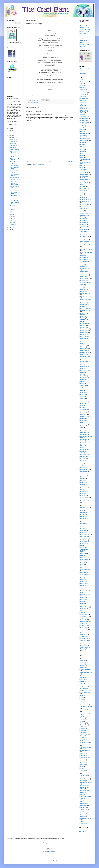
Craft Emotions (84, 261)
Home (50, 162)
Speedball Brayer (85, 640)
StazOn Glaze (84, 678)
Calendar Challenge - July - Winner (15, 200)
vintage (82, 768)
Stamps (82, 664)
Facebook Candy (85, 367)
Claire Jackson (84, 208)
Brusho (82, 150)
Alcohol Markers (84, 102)
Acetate (82, 84)
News (82, 545)
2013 (10, 227)
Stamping (83, 660)
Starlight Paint (84, 668)
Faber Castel (84, 363)
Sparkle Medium (84, 638)
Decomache (83, 303)
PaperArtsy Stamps (85, 569)
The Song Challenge (85, 710)
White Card (83, 794)
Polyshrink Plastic (85, 591)
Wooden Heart (84, 809)
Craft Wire (83, 267)
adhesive (83, 87)
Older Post (71, 162)
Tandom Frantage (85, 705)
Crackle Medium (84, 257)
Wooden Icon (84, 811)
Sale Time (83, 612)
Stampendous (84, 646)
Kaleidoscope (84, 473)
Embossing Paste (85, 354)
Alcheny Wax (84, 95)
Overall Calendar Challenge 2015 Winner (84, 551)
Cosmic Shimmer (85, 240)
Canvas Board (84, 169)
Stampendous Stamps (86, 654)
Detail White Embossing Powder (85, 317)
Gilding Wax (83, 396)
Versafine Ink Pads (85, 757)
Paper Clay (83, 555)
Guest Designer (84, 411)
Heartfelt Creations (85, 417)
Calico (82, 165)
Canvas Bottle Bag (85, 171)
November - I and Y (85, 26)
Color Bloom (83, 224)
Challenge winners (85, 200)
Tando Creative (84, 703)
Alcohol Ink (83, 97)
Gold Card (83, 406)
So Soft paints (84, 637)
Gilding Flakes (84, 394)
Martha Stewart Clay (85, 501)
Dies (81, 322)
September (13, 145)
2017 (10, 133)
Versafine (83, 755)
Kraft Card (83, 484)
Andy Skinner (84, 117)
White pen (83, 800)
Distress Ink (83, 325)
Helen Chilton (84, 420)
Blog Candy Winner (85, 139)
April (11, 218)
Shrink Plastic (84, 627)
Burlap (82, 155)
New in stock (83, 544)
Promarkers (83, 598)
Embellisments (84, 351)
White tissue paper (85, 802)
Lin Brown (83, 490)
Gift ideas (83, 393)
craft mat (83, 265)
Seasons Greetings (85, 622)
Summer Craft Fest (85, 691)
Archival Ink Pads (85, 122)
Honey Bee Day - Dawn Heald (14, 180)
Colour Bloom (84, 229)
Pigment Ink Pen (84, 583)
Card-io (82, 194)
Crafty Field (83, 277)
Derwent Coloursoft (85, 308)
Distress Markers (84, 329)
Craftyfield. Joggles (85, 282)
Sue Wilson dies (84, 689)
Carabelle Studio (84, 175)
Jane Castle (83, 458)
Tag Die (82, 697)
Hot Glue (83, 431)
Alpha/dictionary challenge (84, 105)
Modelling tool (84, 540)
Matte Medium (84, 515)
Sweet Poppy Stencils (86, 692)
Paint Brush (83, 554)
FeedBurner (53, 852)
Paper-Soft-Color (84, 559)
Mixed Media (83, 533)
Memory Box (83, 518)
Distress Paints (84, 335)
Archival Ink (83, 120)
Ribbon (82, 605)
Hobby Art (83, 422)
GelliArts (82, 383)
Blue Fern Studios (85, 141)
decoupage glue (84, 305)
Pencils (82, 578)
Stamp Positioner (85, 642)
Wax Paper (83, 781)
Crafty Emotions (84, 275)
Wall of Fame (84, 775)
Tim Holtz (83, 718)
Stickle (82, 683)
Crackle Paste (84, 259)
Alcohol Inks (83, 100)
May (11, 216)
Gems (82, 389)
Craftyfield (83, 280)
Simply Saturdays (85, 631)
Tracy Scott (83, 732)
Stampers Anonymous (86, 657)
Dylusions (83, 347)
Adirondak (83, 89)
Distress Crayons (85, 323)
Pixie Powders (84, 587)
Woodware (83, 817)
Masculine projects (85, 507)
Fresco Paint (83, 378)
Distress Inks (84, 327)
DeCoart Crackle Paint (86, 296)
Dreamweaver (84, 340)
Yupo (82, 822)
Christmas (83, 206)
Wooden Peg (84, 813)
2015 (10, 137)
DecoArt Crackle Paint (86, 293)
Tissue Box (83, 727)
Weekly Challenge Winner (14, 162)
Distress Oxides (84, 333)
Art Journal (83, 124)
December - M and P (85, 24)
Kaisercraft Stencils (85, 469)
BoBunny (83, 144)
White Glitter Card (85, 796)
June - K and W (84, 35)
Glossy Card (83, 404)
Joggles (82, 466)
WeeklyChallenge (34, 103)
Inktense (82, 448)
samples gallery (84, 614)
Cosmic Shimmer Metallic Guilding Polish (86, 249)
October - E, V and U (85, 28)
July (11, 212)
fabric (82, 365)
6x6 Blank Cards (84, 82)
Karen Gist (83, 475)
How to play (83, 46)
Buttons (82, 157)
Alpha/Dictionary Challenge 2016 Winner (84, 112)
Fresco (82, 374)
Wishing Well (84, 807)
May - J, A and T (84, 37)
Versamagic (83, 759)
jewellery (83, 460)
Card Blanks (83, 188)
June (12, 214)
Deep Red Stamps (85, 307)
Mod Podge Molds (85, 536)
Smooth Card (84, 635)
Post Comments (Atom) (39, 164)
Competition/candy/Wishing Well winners (86, 235)
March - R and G (84, 41)
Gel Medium (83, 380)
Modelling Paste (84, 538)
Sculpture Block (84, 620)
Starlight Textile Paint (85, 669)
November (13, 141)
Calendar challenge (85, 159)
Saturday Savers (84, 616)
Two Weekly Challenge (86, 744)
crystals (82, 284)
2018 (10, 131)
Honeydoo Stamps (85, 429)
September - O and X (86, 30)
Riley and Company (85, 607)
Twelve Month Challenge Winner (85, 742)
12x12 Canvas (84, 80)
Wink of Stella (84, 806)
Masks (82, 511)
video (82, 767)
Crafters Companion (85, 269)
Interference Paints (85, 455)
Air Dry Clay (83, 91)
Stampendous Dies (85, 652)
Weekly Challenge (14, 149)
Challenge (83, 198)
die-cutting (83, 320)
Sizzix (82, 633)
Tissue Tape (83, 730)
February (13, 223)
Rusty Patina (83, 609)
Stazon (82, 676)
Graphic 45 (83, 407)
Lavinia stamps (84, 488)
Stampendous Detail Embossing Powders (85, 648)
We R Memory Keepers (86, 783)
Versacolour (83, 754)
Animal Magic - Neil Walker (15, 159)
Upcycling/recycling (85, 750)
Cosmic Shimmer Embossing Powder (85, 242)
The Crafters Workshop (86, 707)
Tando (82, 701)
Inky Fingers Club (85, 450)
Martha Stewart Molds (86, 504)
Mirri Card (83, 529)
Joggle (82, 464)
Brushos (82, 154)
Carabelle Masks (84, 173)
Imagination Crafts (85, 435)
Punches (83, 601)
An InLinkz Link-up (31, 96)
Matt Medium (84, 513)
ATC (81, 128)
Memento (83, 516)
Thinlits (82, 716)
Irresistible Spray (84, 456)
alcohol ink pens (84, 98)
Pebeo (82, 576)
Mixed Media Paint (85, 534)
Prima (82, 593)
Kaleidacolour (84, 471)
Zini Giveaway (84, 824)
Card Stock (83, 190)
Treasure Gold (84, 736)
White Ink (83, 798)
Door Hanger (84, 338)
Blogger (56, 860)
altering (82, 115)
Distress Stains (84, 336)
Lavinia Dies (83, 486)
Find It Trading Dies (85, 370)
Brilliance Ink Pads (85, 148)
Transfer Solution (85, 734)
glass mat (83, 398)
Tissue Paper (84, 729)
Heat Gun (83, 418)
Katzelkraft (83, 479)
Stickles (82, 685)
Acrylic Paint (83, 86)
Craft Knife (83, 263)
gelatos (82, 381)
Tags (82, 699)
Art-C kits (83, 126)
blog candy (83, 137)
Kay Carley (83, 481)
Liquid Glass (83, 493)
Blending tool (84, 135)
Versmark (83, 765)
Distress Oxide (84, 331)
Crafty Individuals (85, 279)
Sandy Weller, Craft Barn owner (85, 73)
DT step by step (84, 345)
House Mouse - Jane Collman (15, 196)
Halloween (83, 413)
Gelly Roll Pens (84, 387)
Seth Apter (83, 624)
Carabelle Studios (85, 183)
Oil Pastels (83, 547)
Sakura (82, 611)
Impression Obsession (86, 443)
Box (81, 146)
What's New (83, 793)
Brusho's (82, 152)
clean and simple (84, 214)
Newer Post (30, 162)
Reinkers (83, 603)
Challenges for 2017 (85, 201)
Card (82, 185)
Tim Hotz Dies (84, 725)
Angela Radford (84, 118)
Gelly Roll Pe (84, 385)
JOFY (82, 462)
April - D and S (84, 39)
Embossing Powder (85, 356)
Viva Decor (83, 770)
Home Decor (83, 424)
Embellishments (84, 349)
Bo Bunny (83, 142)
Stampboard (83, 644)
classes (82, 210)
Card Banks (83, 187)
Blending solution (85, 133)
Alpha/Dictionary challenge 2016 (84, 108)
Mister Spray (83, 531)
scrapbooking (84, 618)
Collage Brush (84, 221)
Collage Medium (84, 222)
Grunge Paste (84, 409)
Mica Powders (84, 525)
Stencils (82, 681)
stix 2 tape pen (84, 687)
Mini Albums (83, 527)
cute (81, 288)
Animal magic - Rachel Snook (14, 152)
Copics (82, 238)
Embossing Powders (85, 358)
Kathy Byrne (83, 477)
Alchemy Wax (84, 93)
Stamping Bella (84, 662)
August (12, 148)
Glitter (82, 400)
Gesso (82, 391)
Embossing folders (85, 352)
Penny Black (83, 580)
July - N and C (84, 33)
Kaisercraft (83, 468)
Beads (82, 131)
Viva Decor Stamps (85, 772)
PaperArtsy (83, 561)
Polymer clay (84, 589)
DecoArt (82, 292)
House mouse (84, 433)
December (13, 139)
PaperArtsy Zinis (84, 572)
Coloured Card (84, 231)
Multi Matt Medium (85, 542)
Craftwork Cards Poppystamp (84, 272)
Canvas (82, 167)
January (12, 225)
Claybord (83, 212)
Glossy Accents (84, 402)
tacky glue (83, 696)
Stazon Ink (83, 679)
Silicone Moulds (84, 629)
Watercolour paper (85, 777)
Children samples (85, 205)
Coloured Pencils (85, 233)
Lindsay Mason (84, 492)
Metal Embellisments (85, 520)
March (12, 220)
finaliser (82, 369)
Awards (82, 130)
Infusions (83, 446)
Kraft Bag (83, 482)
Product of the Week (85, 595)
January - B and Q (85, 44)
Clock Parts (83, 219)
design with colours (85, 310)
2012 (10, 229)
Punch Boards (84, 600)
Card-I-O (83, 192)
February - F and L (85, 43)
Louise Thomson (84, 497)
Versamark (83, 761)
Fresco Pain (83, 376)
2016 (10, 135)
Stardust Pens (84, 666)
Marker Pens (83, 499)
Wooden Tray (84, 815)
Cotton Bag (83, 256)
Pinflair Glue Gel (84, 585)
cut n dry (82, 286)
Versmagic (83, 763)
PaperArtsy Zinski (85, 574)
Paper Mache (84, 557)
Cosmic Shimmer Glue (86, 245)
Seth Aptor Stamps (85, 625)
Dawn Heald (83, 290)
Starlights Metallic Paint (86, 673)
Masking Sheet (84, 509)
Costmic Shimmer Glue (86, 253)
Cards (82, 196)
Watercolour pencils (85, 779)
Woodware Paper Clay (86, 818)
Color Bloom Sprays (85, 226)
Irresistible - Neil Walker (14, 171)
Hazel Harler (83, 415)
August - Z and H (85, 31)
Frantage (83, 372)
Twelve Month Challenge (84, 738)
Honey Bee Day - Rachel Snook (14, 184)
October (12, 143)
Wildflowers (83, 804)
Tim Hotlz (83, 723)
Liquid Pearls (84, 495)
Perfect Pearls (84, 582)
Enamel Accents (84, 361)
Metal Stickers (84, 523)
